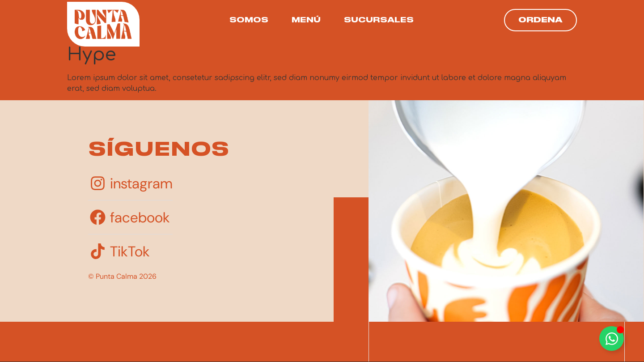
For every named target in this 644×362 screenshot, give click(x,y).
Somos (249, 20)
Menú (306, 20)
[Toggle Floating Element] (612, 339)
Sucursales (379, 20)
